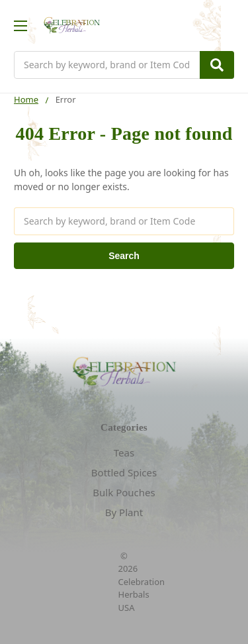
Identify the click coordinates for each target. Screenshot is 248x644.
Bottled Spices (124, 472)
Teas (124, 453)
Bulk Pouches (124, 492)
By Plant (124, 512)
